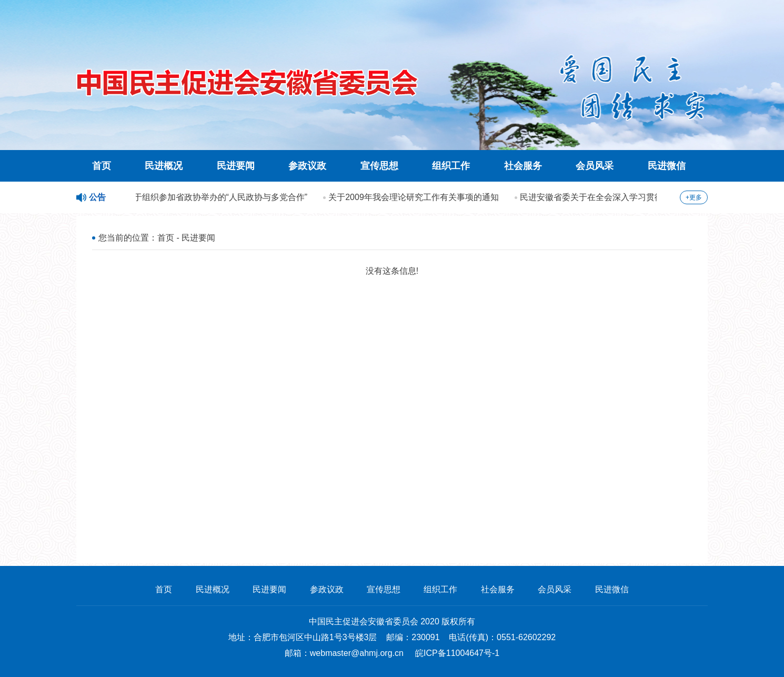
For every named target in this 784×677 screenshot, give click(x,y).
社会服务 (523, 166)
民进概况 (164, 166)
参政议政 (307, 166)
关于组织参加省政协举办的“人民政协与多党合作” (218, 197)
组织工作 (451, 166)
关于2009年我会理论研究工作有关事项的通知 (415, 197)
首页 (102, 166)
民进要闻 (236, 166)
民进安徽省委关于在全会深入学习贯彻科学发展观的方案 (626, 197)
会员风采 (595, 166)
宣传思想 (379, 166)
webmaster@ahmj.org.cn (357, 653)
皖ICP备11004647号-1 (457, 653)
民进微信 (667, 166)
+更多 (694, 197)
